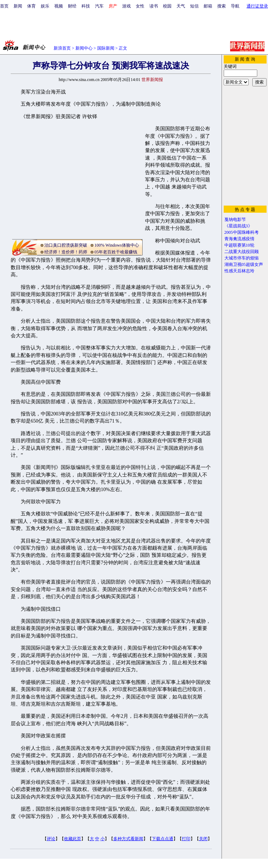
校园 (167, 6)
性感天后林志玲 (239, 271)
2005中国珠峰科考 (242, 232)
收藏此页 (73, 839)
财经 (72, 6)
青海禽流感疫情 (239, 239)
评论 (51, 839)
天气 (181, 6)
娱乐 (45, 6)
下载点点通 (163, 839)
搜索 (222, 6)
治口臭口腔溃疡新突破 (66, 245)
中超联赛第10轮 (239, 245)
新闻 (18, 6)
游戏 (126, 6)
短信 (194, 6)
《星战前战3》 (238, 226)
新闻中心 (84, 48)
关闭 (203, 839)
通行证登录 (257, 6)
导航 (235, 6)
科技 (86, 6)
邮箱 (208, 6)
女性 (140, 6)
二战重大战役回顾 (242, 252)
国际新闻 (106, 48)
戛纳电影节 (235, 219)
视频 (59, 6)
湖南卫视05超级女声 (244, 264)
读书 (154, 6)
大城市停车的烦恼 (242, 258)
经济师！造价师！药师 (66, 252)
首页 (4, 6)
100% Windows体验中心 (116, 245)
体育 (31, 6)
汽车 (99, 6)
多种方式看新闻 (128, 839)
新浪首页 (62, 48)
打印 (186, 839)
